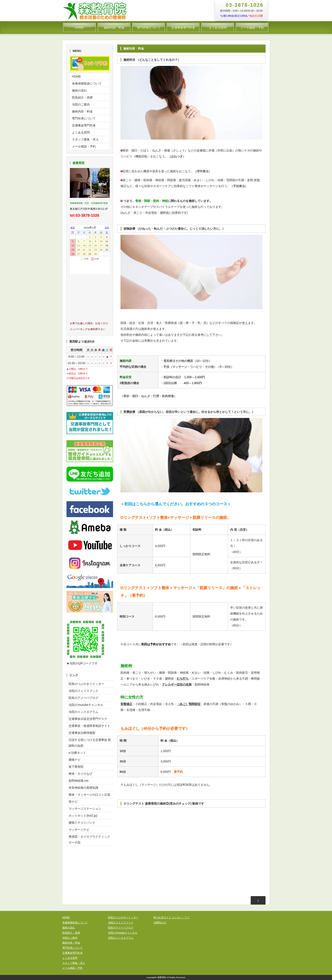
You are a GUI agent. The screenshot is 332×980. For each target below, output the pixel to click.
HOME (80, 28)
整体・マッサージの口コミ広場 (89, 795)
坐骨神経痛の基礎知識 (83, 788)
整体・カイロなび (80, 774)
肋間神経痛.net (78, 781)
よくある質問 (218, 28)
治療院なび (160, 923)
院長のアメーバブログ (83, 698)
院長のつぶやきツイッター (86, 684)
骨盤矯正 (126, 704)
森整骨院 (162, 977)
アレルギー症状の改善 (177, 684)
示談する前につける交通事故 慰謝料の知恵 (90, 743)
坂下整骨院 (76, 767)
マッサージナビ (79, 830)
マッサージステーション (85, 809)
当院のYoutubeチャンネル (86, 705)
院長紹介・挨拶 (82, 97)
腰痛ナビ (75, 760)
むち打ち (183, 679)
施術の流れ (79, 90)
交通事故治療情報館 (82, 733)
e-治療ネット (77, 753)
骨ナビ (73, 802)
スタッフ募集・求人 (85, 139)
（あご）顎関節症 (189, 704)
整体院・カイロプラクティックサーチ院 (89, 840)
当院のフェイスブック (83, 691)
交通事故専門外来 (183, 28)
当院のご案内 (81, 104)
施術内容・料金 (114, 28)
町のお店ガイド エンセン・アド (172, 918)
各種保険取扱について (87, 83)
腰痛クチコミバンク (82, 823)
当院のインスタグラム (83, 712)
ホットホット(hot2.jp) (83, 816)
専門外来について (149, 28)
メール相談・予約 (252, 28)
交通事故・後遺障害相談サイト (89, 726)
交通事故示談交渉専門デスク (88, 719)
